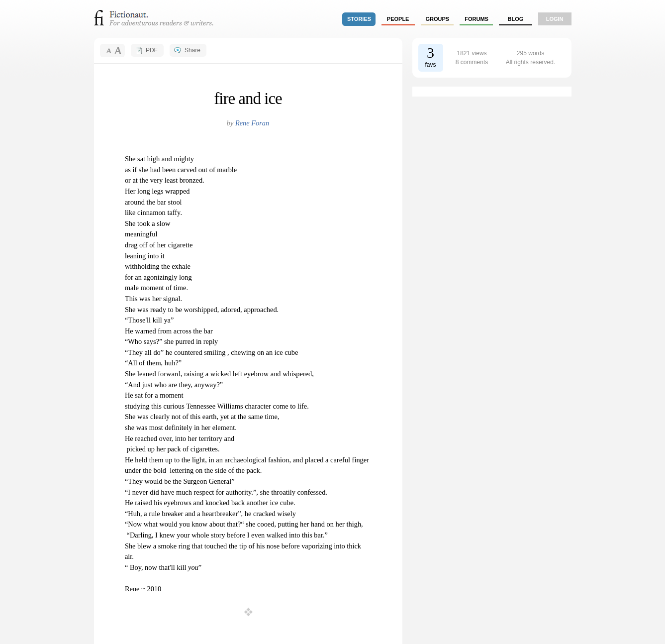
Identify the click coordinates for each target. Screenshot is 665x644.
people (398, 19)
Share (192, 50)
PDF (152, 50)
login (555, 19)
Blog (515, 19)
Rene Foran (252, 123)
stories (359, 19)
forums (476, 19)
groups (438, 19)
